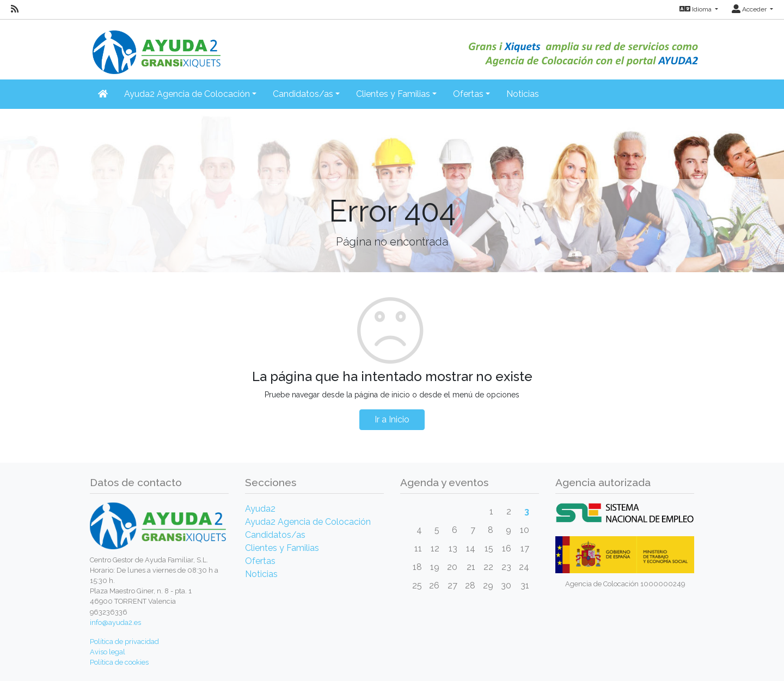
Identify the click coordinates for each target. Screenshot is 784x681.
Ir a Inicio (392, 419)
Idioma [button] (696, 9)
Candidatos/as (275, 535)
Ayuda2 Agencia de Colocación (308, 522)
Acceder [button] (750, 9)
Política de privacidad (124, 642)
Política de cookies (119, 662)
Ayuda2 (260, 509)
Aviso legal (108, 652)
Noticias (523, 94)
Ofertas (260, 561)
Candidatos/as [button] (303, 94)
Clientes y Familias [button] (393, 94)
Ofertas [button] (468, 94)
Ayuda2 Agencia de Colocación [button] (187, 94)
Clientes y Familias (282, 548)
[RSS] (15, 9)
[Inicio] (155, 46)
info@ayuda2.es (115, 622)
